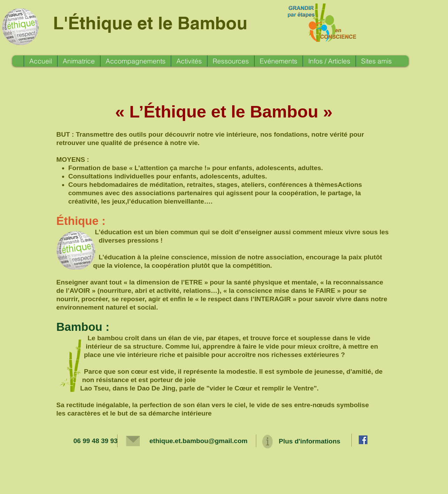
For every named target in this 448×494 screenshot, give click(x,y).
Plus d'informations (310, 441)
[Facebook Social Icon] (363, 440)
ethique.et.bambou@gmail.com (199, 441)
